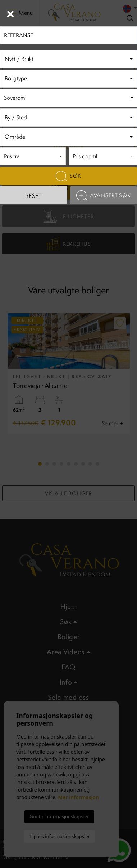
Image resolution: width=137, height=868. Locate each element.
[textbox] (67, 59)
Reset (33, 196)
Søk (68, 176)
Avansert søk (103, 195)
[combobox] (68, 59)
